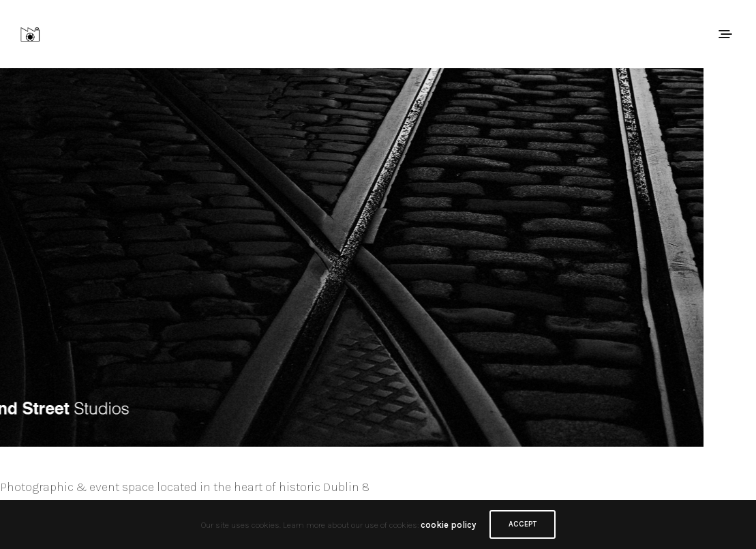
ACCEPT (523, 524)
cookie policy (448, 525)
